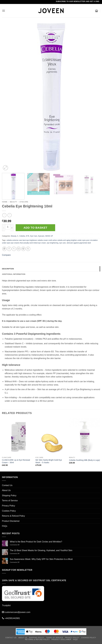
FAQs (5, 526)
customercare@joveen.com (17, 612)
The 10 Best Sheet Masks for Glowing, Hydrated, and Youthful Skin (41, 550)
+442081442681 (12, 618)
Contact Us (7, 485)
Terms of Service (10, 501)
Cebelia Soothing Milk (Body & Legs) (84, 460)
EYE (28, 236)
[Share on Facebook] (9, 249)
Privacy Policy (9, 506)
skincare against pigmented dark (79, 243)
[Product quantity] (8, 227)
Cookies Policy (9, 511)
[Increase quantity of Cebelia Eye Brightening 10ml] (12, 228)
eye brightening (53, 243)
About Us (6, 490)
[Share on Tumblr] (28, 249)
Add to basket (35, 228)
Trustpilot (6, 605)
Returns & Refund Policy (13, 516)
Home (5, 202)
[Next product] (4, 215)
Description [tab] (8, 269)
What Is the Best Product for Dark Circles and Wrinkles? (36, 542)
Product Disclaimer (11, 521)
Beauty (13, 202)
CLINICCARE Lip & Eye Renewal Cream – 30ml (16, 461)
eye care (62, 243)
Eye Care (34, 236)
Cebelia (22, 236)
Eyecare (24, 202)
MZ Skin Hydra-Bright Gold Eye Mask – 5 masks (49, 461)
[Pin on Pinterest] (23, 249)
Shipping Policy (9, 496)
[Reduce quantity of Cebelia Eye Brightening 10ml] (4, 228)
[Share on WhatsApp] (4, 249)
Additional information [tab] (14, 274)
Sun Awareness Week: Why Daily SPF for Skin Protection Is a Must (41, 559)
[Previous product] (10, 215)
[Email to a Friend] (19, 249)
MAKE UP (49, 236)
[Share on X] (14, 249)
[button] (4, 11)
